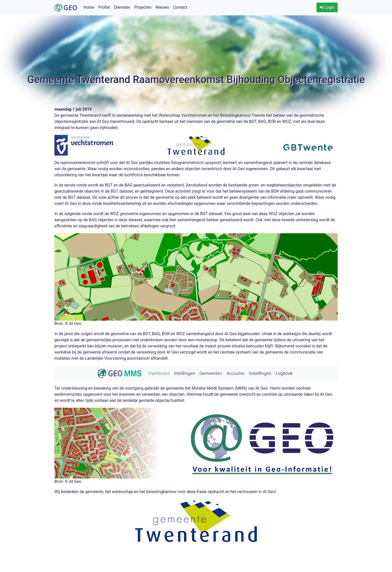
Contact (180, 7)
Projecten (143, 7)
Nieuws (162, 7)
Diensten (122, 7)
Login (327, 7)
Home (89, 7)
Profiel (104, 7)
